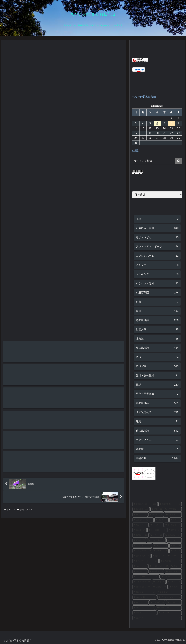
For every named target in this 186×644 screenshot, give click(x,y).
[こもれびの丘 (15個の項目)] (142, 582)
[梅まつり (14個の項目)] (144, 592)
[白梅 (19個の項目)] (176, 551)
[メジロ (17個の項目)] (174, 556)
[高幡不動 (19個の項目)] (161, 551)
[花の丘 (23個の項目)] (139, 540)
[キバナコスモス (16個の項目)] (159, 566)
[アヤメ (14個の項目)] (175, 587)
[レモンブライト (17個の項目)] (146, 561)
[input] (157, 161)
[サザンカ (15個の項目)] (171, 577)
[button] (178, 161)
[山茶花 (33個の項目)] (162, 520)
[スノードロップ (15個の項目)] (146, 577)
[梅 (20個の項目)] (176, 546)
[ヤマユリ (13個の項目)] (144, 608)
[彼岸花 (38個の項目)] (140, 515)
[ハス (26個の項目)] (156, 535)
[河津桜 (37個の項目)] (156, 515)
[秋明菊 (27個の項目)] (141, 535)
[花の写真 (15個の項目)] (156, 572)
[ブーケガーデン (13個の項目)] (170, 597)
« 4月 (135, 151)
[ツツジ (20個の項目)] (161, 546)
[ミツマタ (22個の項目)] (174, 540)
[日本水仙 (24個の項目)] (173, 535)
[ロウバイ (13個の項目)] (141, 602)
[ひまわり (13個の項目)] (174, 602)
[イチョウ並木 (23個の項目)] (156, 540)
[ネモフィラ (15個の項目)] (173, 572)
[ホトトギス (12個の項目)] (145, 613)
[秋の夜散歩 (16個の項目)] (171, 561)
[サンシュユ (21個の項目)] (142, 546)
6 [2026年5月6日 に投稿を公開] (157, 123)
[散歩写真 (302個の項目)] (141, 509)
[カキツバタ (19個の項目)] (142, 556)
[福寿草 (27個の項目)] (175, 530)
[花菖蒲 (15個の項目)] (159, 582)
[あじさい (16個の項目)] (140, 572)
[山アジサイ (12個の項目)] (157, 618)
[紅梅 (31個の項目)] (176, 520)
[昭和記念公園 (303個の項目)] (145, 504)
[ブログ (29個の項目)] (156, 525)
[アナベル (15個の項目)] (174, 582)
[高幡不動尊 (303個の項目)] (170, 504)
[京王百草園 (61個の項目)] (173, 509)
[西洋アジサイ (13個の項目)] (169, 608)
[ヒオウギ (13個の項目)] (157, 602)
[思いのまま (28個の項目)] (173, 525)
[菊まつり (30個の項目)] (141, 525)
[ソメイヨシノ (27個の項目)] (157, 530)
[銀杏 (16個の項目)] (176, 566)
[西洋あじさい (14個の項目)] (142, 587)
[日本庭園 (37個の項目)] (173, 515)
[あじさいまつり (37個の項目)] (143, 520)
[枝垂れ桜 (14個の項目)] (160, 587)
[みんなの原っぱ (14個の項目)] (145, 597)
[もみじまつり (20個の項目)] (142, 551)
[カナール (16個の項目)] (140, 566)
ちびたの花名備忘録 (144, 97)
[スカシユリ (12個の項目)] (170, 613)
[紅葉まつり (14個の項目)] (169, 592)
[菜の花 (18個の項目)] (159, 556)
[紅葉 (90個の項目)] (157, 509)
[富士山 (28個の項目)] (140, 530)
